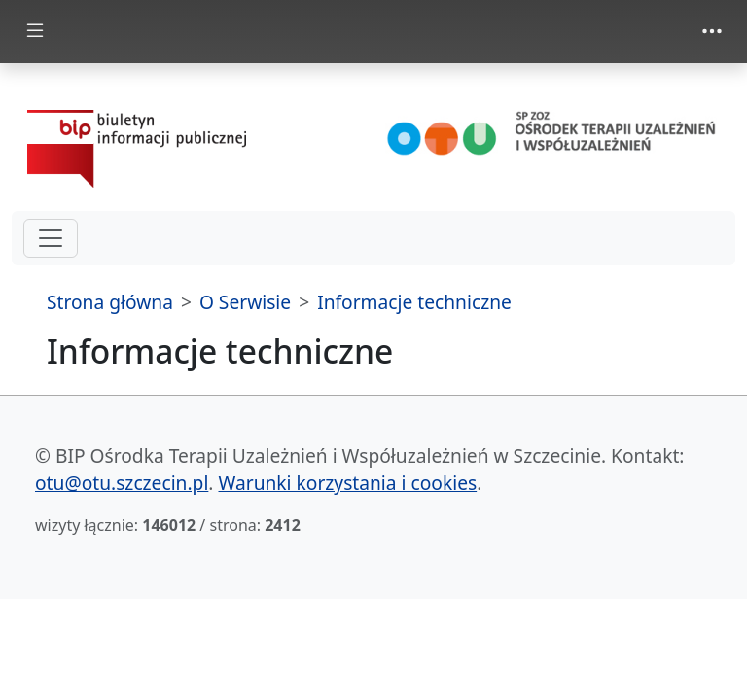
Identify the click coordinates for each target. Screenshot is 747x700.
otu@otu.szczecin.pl (122, 483)
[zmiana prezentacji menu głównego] (35, 32)
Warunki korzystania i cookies (348, 483)
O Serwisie (245, 302)
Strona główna (110, 302)
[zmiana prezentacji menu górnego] (712, 31)
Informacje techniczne (414, 302)
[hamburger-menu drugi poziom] (51, 238)
